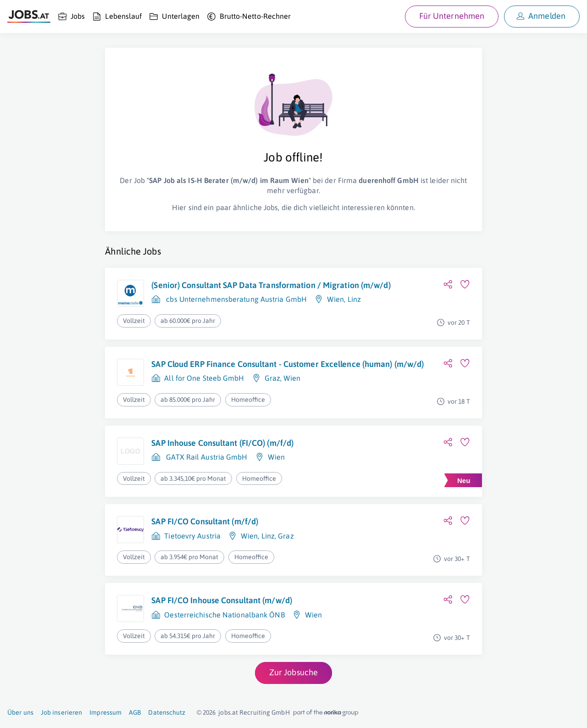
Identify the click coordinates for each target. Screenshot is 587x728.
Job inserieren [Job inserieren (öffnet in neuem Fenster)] (61, 712)
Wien (335, 299)
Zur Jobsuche (293, 672)
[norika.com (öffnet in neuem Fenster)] (326, 713)
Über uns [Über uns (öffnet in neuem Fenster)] (20, 712)
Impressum (105, 712)
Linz (354, 299)
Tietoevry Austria (192, 536)
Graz (272, 378)
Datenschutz (167, 712)
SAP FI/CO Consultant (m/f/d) (205, 521)
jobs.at (228, 712)
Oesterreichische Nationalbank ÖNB (224, 615)
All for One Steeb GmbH (204, 378)
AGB (135, 712)
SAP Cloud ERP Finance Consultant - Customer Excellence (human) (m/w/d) (288, 364)
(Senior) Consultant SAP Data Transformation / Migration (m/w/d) (271, 285)
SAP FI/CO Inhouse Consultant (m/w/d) (222, 600)
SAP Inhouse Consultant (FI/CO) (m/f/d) (222, 443)
